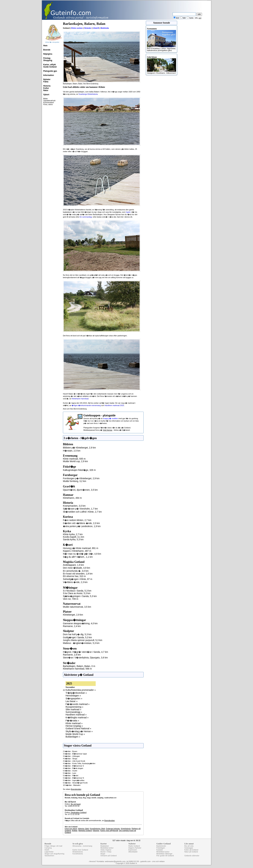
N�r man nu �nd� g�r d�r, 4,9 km (82, 554)
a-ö (200, 18)
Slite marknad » (73, 709)
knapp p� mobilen (111, 418)
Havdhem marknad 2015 (114, 405)
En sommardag (86, 217)
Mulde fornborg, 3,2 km (75, 481)
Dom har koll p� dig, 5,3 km (77, 634)
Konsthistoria (78, 854)
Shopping (48, 60)
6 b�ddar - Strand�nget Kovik (75, 783)
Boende (47, 50)
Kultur (46, 88)
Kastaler (160, 850)
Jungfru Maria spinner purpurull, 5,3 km (83, 640)
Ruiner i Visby (106, 852)
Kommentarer (49, 102)
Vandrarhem (49, 856)
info (196, 18)
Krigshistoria (126, 829)
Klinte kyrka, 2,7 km (73, 534)
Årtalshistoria (78, 852)
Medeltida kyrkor (107, 848)
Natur (46, 90)
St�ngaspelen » (74, 698)
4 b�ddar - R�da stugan (73, 768)
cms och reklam (158, 861)
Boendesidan (76, 789)
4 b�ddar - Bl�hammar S (73, 766)
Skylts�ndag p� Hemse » (79, 731)
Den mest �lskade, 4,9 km (76, 568)
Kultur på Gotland (191, 850)
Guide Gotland (50, 67)
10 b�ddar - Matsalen (72, 785)
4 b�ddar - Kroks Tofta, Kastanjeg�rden (79, 763)
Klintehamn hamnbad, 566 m (77, 669)
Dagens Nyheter (135, 848)
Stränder (88, 28)
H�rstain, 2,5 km (72, 451)
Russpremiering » (74, 707)
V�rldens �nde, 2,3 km (75, 582)
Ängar (103, 854)
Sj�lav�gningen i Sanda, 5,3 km (80, 596)
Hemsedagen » (73, 696)
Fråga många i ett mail (53, 846)
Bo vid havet (76, 804)
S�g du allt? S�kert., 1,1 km (78, 557)
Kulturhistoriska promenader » (81, 690)
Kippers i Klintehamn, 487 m (77, 551)
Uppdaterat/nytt (49, 101)
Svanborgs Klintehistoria (88, 94)
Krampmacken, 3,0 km (74, 506)
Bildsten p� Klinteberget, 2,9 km (79, 448)
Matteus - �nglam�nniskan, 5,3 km (81, 643)
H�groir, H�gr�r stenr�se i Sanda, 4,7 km (85, 652)
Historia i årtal (83, 829)
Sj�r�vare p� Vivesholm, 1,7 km (80, 509)
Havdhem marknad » (76, 715)
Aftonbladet (133, 852)
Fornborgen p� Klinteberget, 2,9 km (81, 478)
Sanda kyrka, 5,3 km (73, 539)
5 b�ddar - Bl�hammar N (73, 778)
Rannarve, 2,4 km (72, 626)
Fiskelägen (161, 848)
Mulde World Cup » (75, 734)
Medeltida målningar (164, 854)
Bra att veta (189, 846)
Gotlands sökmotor (192, 856)
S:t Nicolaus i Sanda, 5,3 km (77, 591)
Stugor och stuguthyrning (54, 854)
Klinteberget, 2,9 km (73, 615)
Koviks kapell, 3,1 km (74, 537)
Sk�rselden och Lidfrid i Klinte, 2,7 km (82, 512)
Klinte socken (77, 28)
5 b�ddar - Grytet (70, 771)
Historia (47, 86)
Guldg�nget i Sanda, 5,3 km (77, 637)
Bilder (46, 99)
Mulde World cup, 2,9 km (75, 461)
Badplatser (105, 846)
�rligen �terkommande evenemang (86, 405)
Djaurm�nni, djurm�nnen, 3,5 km (80, 490)
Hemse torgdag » (74, 726)
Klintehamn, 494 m (72, 498)
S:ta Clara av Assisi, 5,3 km (77, 593)
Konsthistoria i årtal (97, 829)
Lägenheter (49, 852)
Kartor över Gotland (80, 850)
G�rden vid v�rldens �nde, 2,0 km (81, 523)
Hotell (47, 850)
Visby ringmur (106, 850)
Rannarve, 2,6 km (72, 655)
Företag (47, 58)
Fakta (46, 82)
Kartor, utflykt (50, 65)
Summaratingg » (74, 712)
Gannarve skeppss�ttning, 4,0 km (80, 623)
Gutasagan (189, 848)
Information (49, 75)
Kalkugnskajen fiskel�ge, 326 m (79, 470)
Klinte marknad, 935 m (74, 459)
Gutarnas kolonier (113, 829)
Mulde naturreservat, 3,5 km (77, 607)
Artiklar (75, 830)
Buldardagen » (73, 737)
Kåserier (96, 830)
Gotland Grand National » (78, 728)
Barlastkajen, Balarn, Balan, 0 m (79, 666)
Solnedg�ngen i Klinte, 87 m (78, 579)
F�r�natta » (72, 721)
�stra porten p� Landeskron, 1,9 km (82, 526)
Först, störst (48, 104)
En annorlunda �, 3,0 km (76, 571)
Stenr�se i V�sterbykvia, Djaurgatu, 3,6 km (85, 658)
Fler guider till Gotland (165, 856)
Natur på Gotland (191, 852)
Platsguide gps (50, 71)
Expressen (133, 850)
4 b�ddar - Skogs (70, 759)
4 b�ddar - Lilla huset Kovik (74, 761)
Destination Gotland (79, 812)
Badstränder (161, 846)
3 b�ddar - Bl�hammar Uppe (75, 754)
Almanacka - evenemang (82, 846)
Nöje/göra (48, 54)
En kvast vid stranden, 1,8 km (78, 574)
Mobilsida (105, 28)
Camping (48, 848)
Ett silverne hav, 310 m (74, 576)
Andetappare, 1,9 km (73, 565)
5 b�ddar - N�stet (71, 776)
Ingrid (128, 212)
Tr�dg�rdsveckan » (76, 693)
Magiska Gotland (85, 830)
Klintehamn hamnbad (80, 399)
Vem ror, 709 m (71, 599)
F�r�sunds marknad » (78, 704)
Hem (45, 46)
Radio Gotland (134, 846)
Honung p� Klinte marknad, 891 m (81, 548)
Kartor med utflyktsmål (109, 830)
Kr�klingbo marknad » (77, 718)
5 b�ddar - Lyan (70, 773)
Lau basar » (71, 701)
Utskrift (96, 28)
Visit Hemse (107, 430)
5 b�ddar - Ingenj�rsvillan (74, 780)
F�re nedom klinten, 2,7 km (77, 520)
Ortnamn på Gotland (109, 856)
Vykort (46, 95)
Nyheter (47, 79)
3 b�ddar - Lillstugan (71, 756)
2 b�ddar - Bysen (70, 751)
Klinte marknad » (74, 723)
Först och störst (71, 829)
